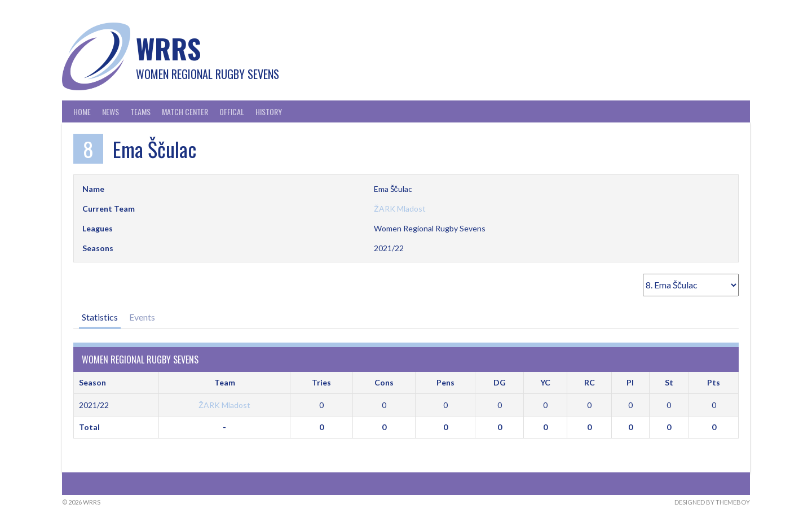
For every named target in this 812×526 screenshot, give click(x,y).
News (111, 111)
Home (82, 111)
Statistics (100, 317)
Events (142, 317)
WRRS (168, 48)
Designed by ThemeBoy (712, 502)
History (269, 111)
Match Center (185, 111)
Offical (232, 111)
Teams (140, 111)
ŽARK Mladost (400, 209)
